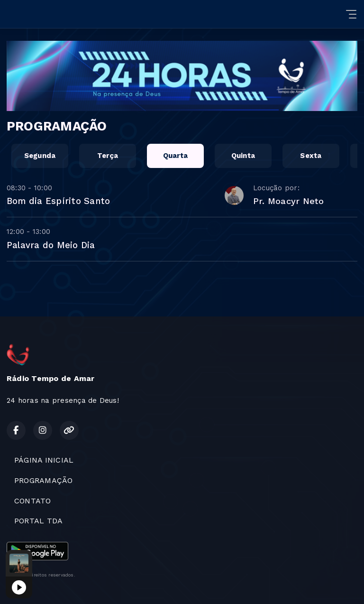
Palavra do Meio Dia (51, 245)
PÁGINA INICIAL (44, 460)
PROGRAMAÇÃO (44, 480)
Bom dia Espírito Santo (58, 201)
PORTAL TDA (38, 521)
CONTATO (33, 501)
